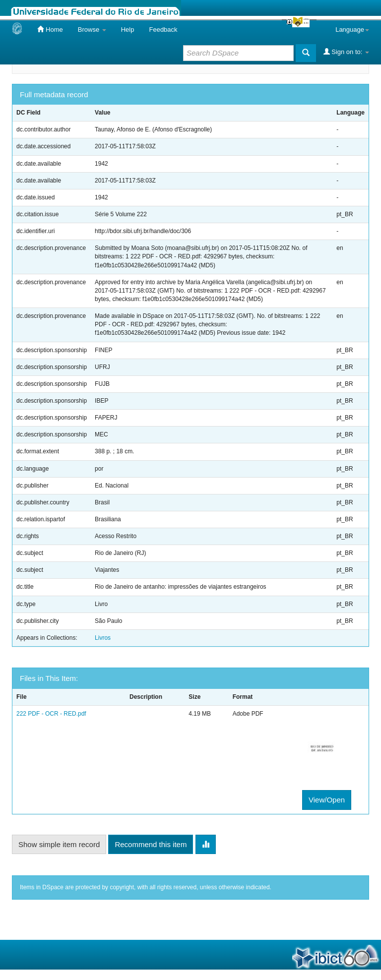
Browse (92, 30)
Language (352, 30)
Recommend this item (151, 844)
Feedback (163, 30)
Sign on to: (346, 52)
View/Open (327, 800)
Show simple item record (59, 844)
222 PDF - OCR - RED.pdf (51, 714)
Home (50, 29)
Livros (103, 638)
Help (128, 30)
